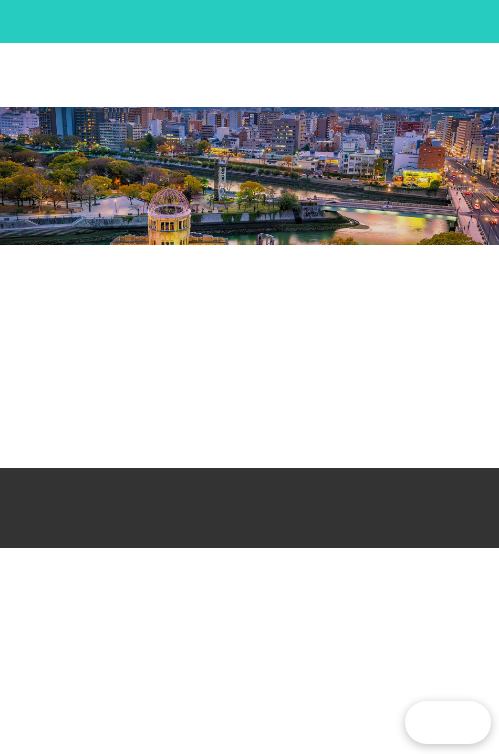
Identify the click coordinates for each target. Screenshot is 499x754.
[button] (437, 74)
